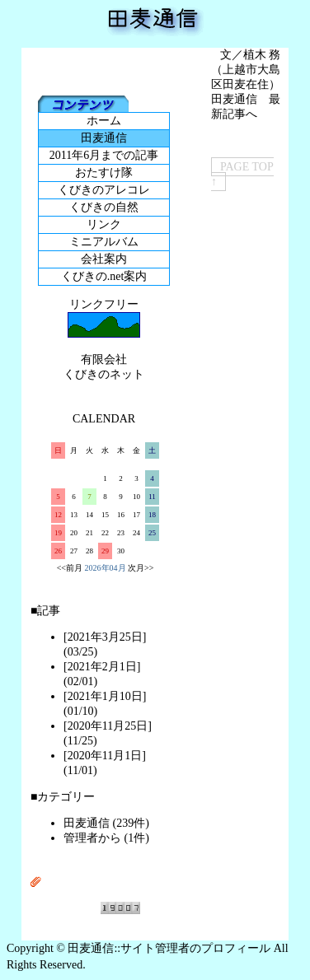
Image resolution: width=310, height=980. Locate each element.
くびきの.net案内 (104, 276)
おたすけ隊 (104, 173)
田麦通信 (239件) (106, 823)
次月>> (141, 568)
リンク (104, 224)
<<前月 (70, 568)
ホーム (104, 121)
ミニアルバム (104, 242)
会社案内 (104, 259)
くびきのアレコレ (104, 190)
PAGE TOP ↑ (242, 174)
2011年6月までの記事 (104, 155)
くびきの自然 (104, 207)
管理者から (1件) (106, 838)
